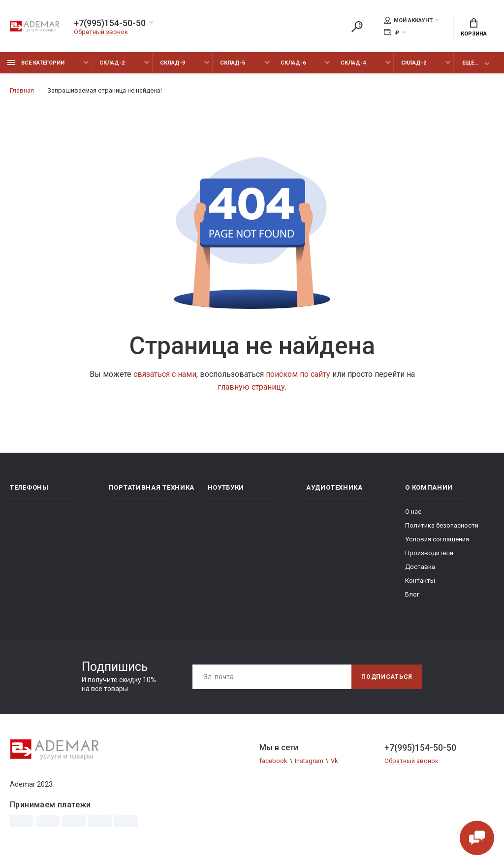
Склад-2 (112, 63)
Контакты (420, 581)
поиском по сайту (298, 374)
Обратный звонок (101, 32)
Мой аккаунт (408, 20)
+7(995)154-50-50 (110, 23)
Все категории (36, 63)
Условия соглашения (437, 539)
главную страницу (251, 387)
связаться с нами (165, 374)
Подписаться (387, 677)
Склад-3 (173, 63)
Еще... (470, 63)
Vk (334, 761)
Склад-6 (293, 63)
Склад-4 (353, 63)
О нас (413, 512)
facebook (273, 761)
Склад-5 (233, 63)
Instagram (309, 761)
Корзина (474, 28)
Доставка (420, 567)
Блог (412, 594)
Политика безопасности (442, 525)
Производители (429, 553)
